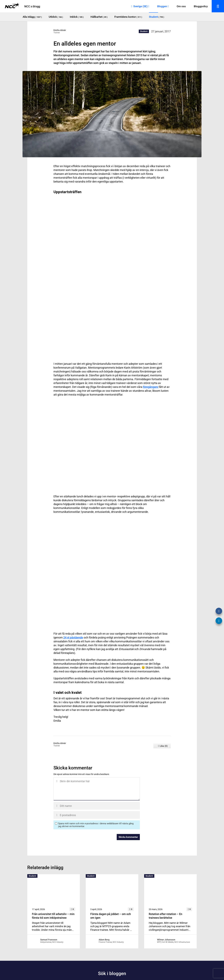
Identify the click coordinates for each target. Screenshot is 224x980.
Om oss (181, 6)
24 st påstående (73, 637)
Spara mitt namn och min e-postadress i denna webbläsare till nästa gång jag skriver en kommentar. (96, 825)
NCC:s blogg (32, 6)
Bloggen (162, 6)
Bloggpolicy (201, 6)
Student (144, 31)
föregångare (151, 387)
